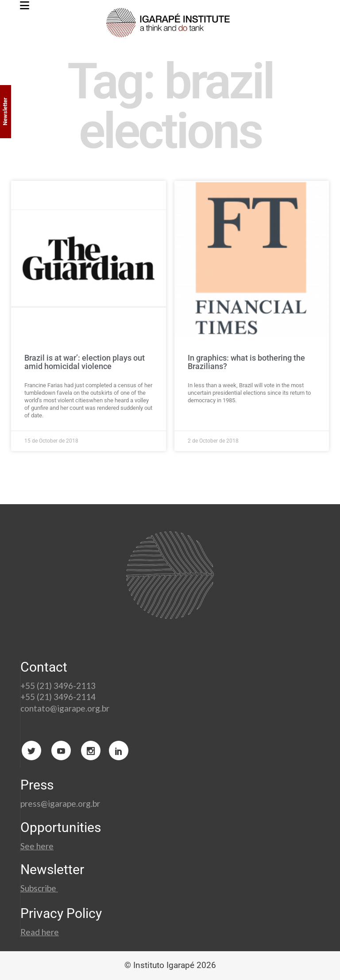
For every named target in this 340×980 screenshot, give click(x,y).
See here (37, 846)
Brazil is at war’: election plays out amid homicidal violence (85, 362)
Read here (40, 932)
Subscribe (39, 888)
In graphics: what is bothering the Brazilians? (246, 362)
